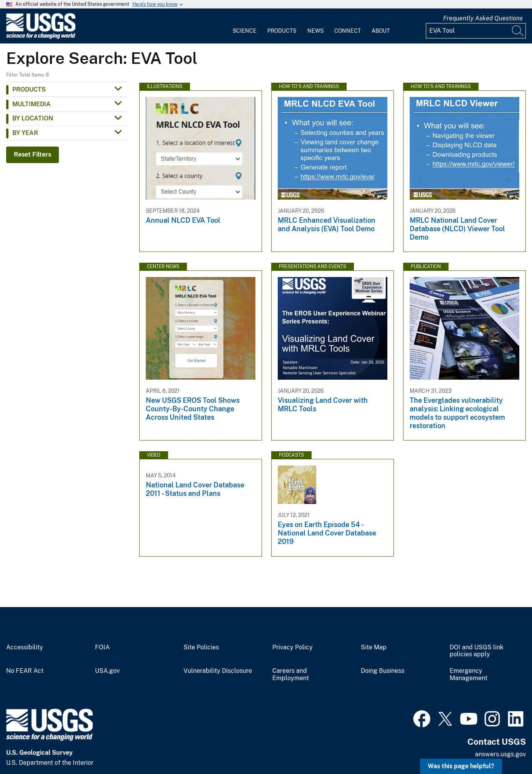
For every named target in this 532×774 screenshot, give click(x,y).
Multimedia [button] (32, 104)
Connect (348, 31)
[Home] (41, 37)
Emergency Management (469, 675)
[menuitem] (245, 26)
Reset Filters (33, 154)
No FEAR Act (25, 671)
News (315, 31)
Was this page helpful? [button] (461, 766)
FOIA (102, 647)
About (381, 31)
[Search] (518, 31)
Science (245, 31)
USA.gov (107, 671)
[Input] (476, 31)
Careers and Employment (291, 675)
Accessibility (25, 647)
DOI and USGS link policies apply (477, 651)
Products (282, 31)
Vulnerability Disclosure (218, 671)
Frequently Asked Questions (483, 18)
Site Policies (201, 647)
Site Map (374, 647)
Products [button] (29, 89)
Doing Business (383, 671)
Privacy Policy (293, 647)
